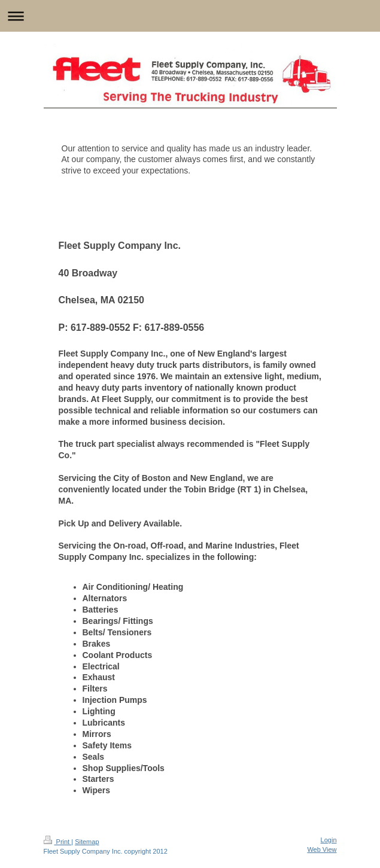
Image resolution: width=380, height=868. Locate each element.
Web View (322, 849)
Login (329, 840)
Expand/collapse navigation (190, 16)
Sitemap (87, 842)
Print (58, 842)
